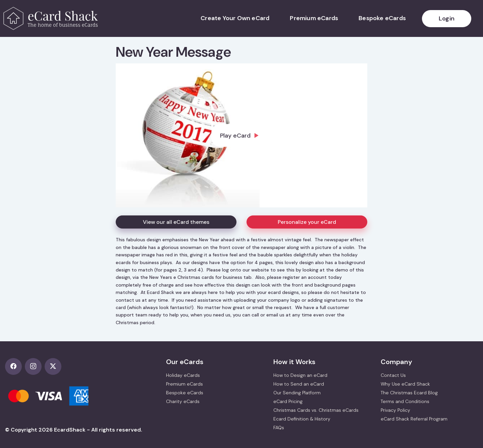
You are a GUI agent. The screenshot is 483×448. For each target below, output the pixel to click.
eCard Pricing (288, 401)
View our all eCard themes (176, 222)
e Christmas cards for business (208, 277)
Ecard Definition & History (302, 419)
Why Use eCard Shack (405, 384)
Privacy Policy (395, 410)
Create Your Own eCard (235, 18)
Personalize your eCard (307, 222)
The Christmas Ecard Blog (409, 393)
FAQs (279, 428)
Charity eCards (183, 401)
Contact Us (393, 375)
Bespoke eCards (382, 18)
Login (447, 18)
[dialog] (241, 135)
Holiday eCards (183, 375)
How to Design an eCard (300, 375)
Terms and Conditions (405, 401)
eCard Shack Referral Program (414, 419)
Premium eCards (314, 18)
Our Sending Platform (297, 393)
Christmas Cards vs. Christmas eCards (316, 410)
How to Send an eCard (299, 384)
